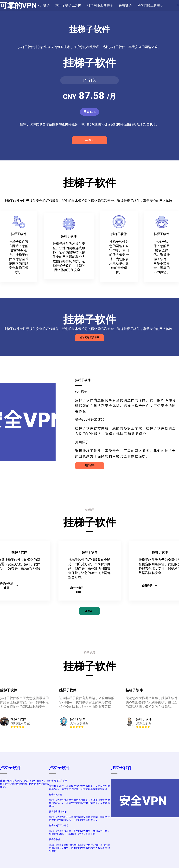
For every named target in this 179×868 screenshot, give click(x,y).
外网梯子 (90, 465)
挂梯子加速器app (58, 811)
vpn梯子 (89, 140)
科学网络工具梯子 (89, 338)
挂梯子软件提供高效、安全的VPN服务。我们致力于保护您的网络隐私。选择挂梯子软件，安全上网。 (80, 832)
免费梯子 (149, 586)
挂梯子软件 (11, 768)
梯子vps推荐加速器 (59, 825)
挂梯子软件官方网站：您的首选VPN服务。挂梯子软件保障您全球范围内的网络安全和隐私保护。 (24, 784)
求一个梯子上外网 (79, 590)
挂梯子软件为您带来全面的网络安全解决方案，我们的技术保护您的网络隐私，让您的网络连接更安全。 (80, 819)
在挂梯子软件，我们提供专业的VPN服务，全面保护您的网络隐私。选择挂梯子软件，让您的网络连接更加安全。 (80, 788)
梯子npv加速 (55, 794)
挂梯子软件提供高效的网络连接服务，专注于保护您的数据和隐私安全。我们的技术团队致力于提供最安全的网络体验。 (80, 803)
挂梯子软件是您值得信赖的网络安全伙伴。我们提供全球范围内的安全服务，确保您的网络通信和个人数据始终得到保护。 (80, 848)
